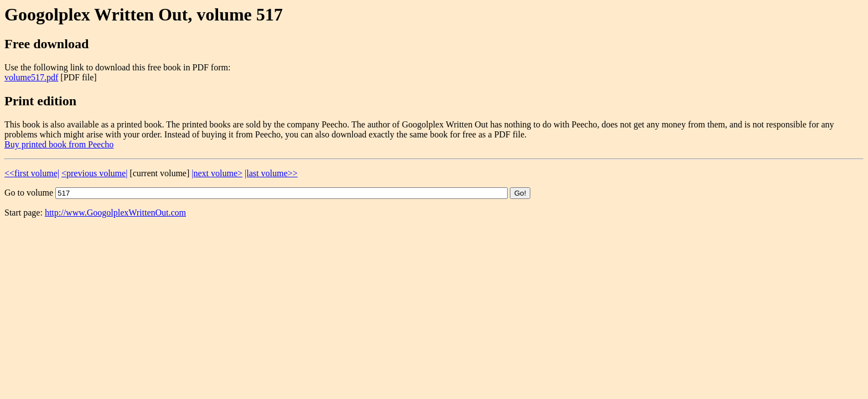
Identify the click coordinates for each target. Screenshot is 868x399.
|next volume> (217, 173)
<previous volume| (94, 173)
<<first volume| (32, 173)
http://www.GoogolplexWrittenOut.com (115, 213)
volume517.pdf (31, 77)
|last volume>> (271, 173)
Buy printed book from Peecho (59, 144)
